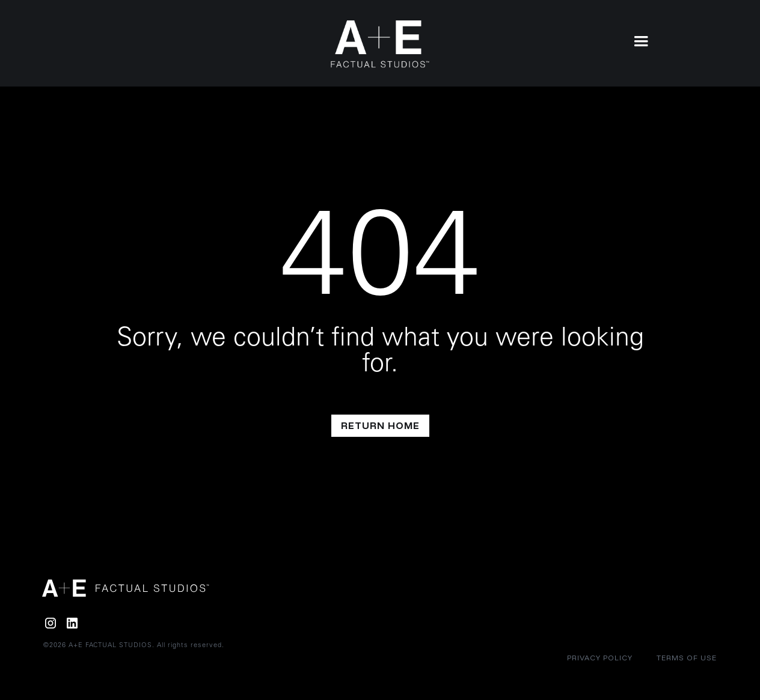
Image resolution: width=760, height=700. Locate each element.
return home (380, 425)
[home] (380, 44)
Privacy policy (600, 658)
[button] (641, 40)
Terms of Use (687, 658)
